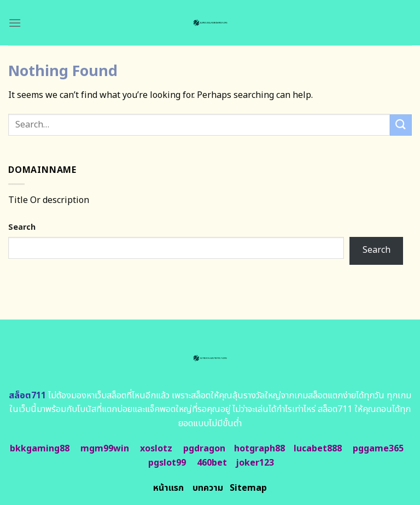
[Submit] (401, 125)
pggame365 (378, 449)
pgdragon (204, 449)
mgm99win (105, 449)
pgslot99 (167, 463)
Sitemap (248, 488)
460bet (212, 463)
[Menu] (15, 23)
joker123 (255, 463)
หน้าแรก (168, 488)
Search (22, 227)
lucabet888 (318, 449)
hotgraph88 (259, 449)
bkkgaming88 (40, 449)
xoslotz (156, 449)
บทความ (208, 488)
